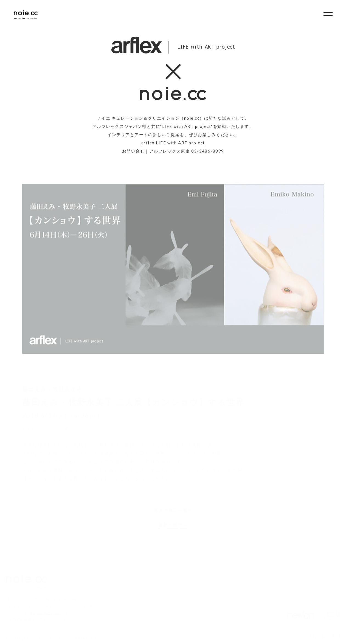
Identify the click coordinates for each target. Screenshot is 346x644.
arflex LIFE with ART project (173, 144)
